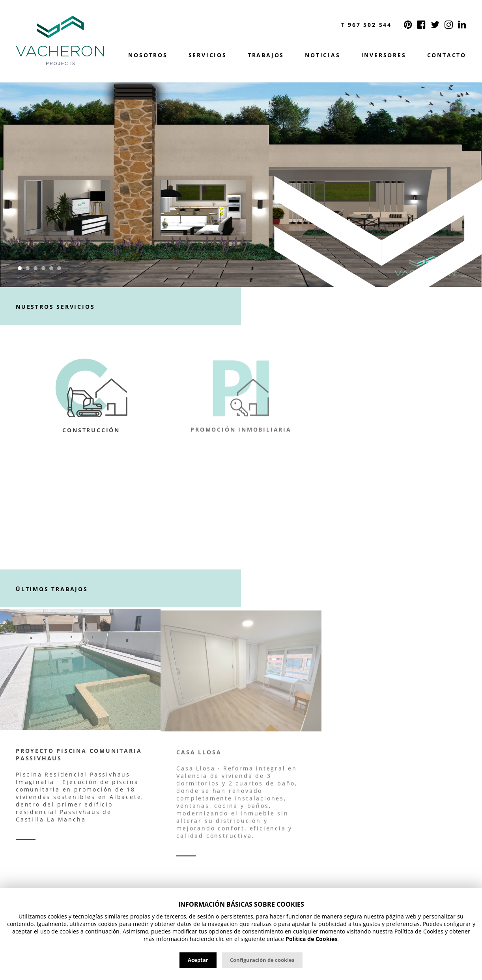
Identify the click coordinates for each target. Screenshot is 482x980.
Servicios (208, 55)
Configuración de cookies (262, 960)
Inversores (384, 55)
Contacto (447, 55)
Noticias (322, 55)
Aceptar (198, 960)
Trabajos (266, 55)
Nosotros (148, 55)
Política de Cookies (311, 939)
